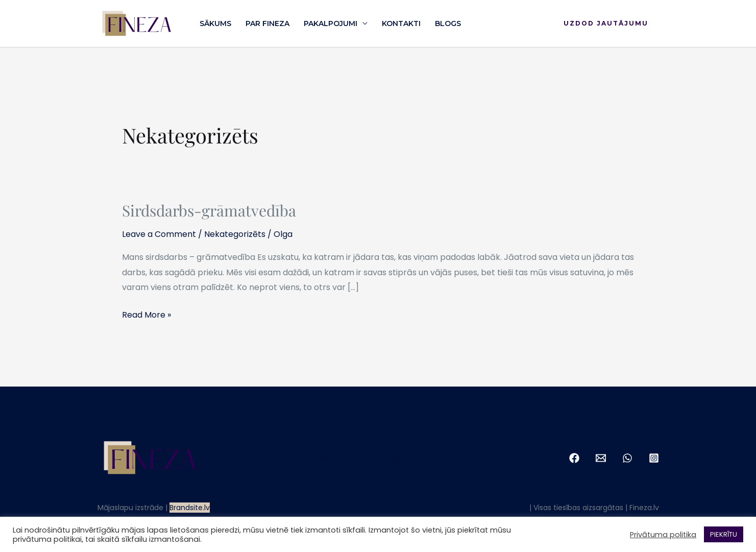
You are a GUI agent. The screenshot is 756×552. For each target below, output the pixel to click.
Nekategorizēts (235, 234)
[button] (606, 23)
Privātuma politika (495, 508)
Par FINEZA (267, 23)
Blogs (448, 23)
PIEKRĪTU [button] (724, 534)
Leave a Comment (159, 234)
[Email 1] (601, 458)
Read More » (147, 314)
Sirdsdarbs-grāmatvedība (209, 210)
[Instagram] (654, 458)
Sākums (215, 23)
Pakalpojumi (331, 23)
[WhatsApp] (627, 458)
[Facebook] (574, 458)
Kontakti (401, 23)
